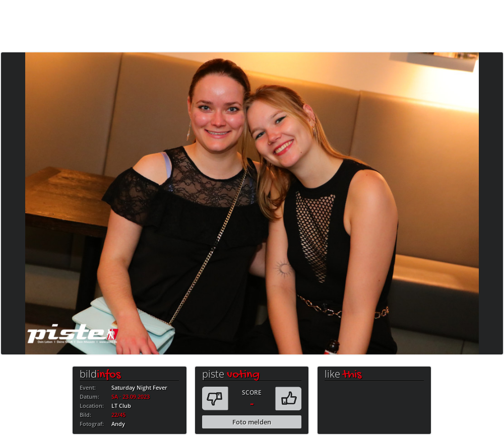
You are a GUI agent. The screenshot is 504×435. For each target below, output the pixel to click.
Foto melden (252, 422)
